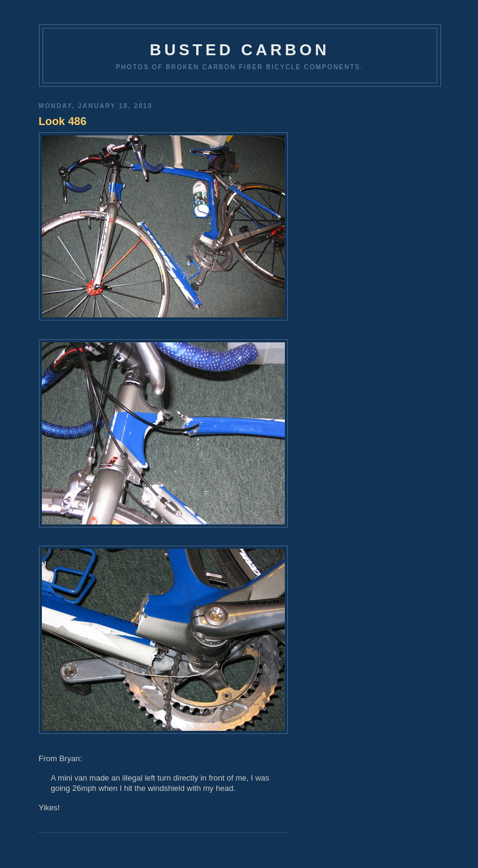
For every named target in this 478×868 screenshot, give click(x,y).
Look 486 (63, 121)
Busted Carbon (240, 50)
